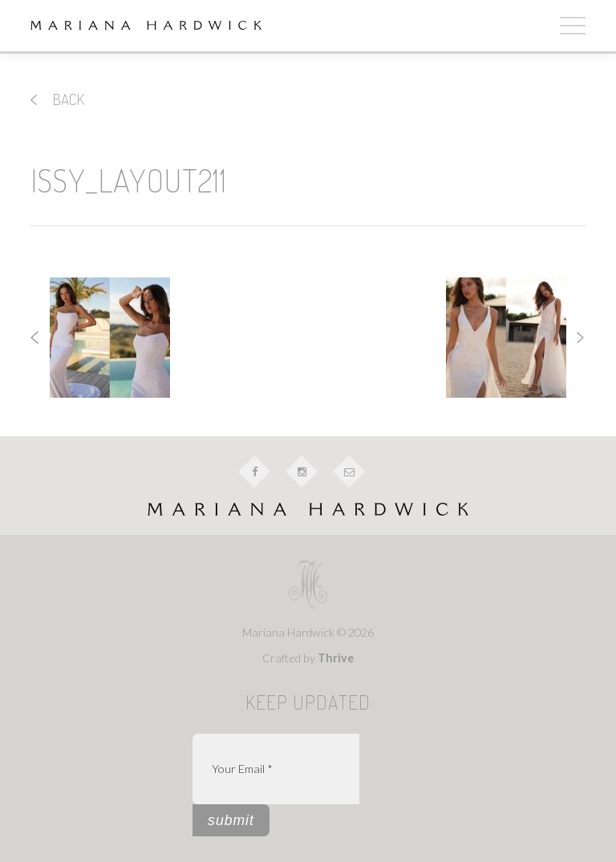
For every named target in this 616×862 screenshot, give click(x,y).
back (57, 99)
